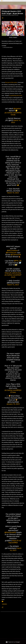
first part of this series (11, 82)
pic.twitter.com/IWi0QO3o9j (13, 114)
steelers (4, 604)
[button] (2, 18)
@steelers (17, 108)
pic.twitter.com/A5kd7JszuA (13, 276)
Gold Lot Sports (8, 1)
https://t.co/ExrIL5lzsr (13, 273)
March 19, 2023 (13, 193)
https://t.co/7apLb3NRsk (15, 541)
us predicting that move (16, 95)
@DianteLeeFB (10, 532)
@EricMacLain (11, 252)
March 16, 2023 (16, 549)
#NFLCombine (12, 250)
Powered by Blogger (13, 642)
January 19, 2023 (13, 404)
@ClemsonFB (16, 255)
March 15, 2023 (13, 285)
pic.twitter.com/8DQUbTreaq (13, 391)
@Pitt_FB (18, 261)
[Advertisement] (13, 628)
